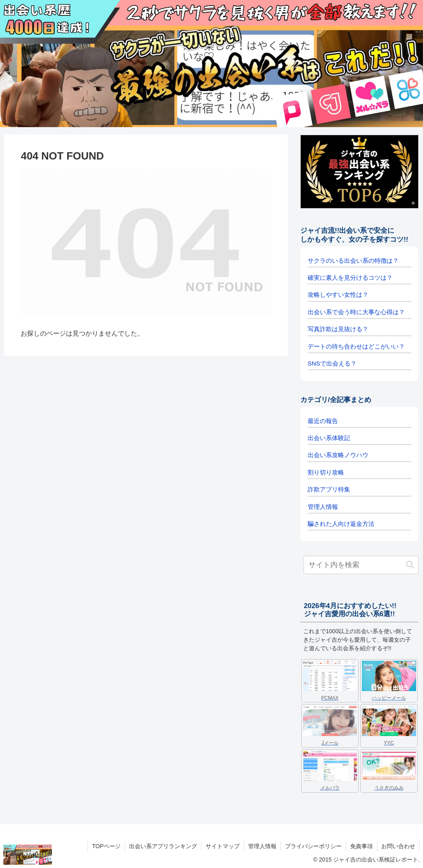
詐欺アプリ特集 (329, 489)
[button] (410, 565)
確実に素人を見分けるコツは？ (350, 278)
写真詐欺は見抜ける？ (338, 329)
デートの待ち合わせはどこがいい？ (356, 346)
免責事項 (361, 846)
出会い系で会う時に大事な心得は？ (356, 312)
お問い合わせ (398, 846)
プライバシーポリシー (313, 846)
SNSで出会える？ (332, 363)
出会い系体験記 (329, 438)
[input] (361, 565)
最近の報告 (323, 421)
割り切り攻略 (326, 472)
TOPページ (106, 846)
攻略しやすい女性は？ (338, 295)
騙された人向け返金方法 (341, 524)
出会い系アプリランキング (163, 846)
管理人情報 (323, 507)
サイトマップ (223, 846)
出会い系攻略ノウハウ (338, 455)
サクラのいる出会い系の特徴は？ (353, 261)
